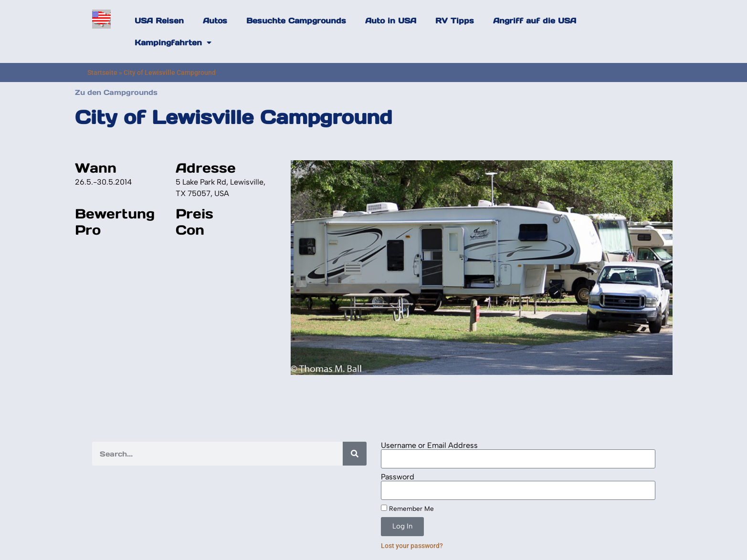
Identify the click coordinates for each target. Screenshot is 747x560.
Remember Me (407, 508)
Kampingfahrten (173, 42)
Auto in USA (391, 21)
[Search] (355, 454)
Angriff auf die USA (535, 21)
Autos (215, 21)
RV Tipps (455, 21)
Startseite (102, 73)
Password (398, 477)
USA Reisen (159, 21)
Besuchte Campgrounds (296, 21)
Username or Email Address (429, 446)
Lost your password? (412, 546)
